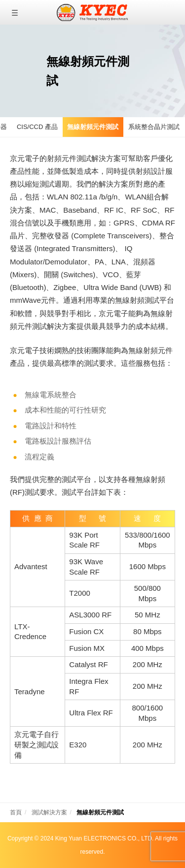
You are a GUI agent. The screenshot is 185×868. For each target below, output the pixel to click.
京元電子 (92, 12)
